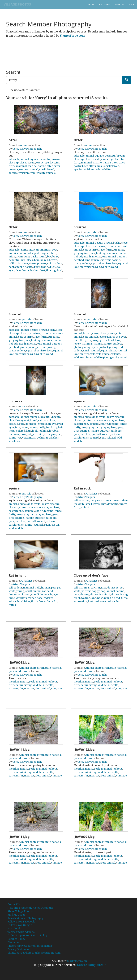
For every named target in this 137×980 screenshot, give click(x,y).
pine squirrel (93, 260)
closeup (24, 163)
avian (19, 257)
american (33, 250)
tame (12, 598)
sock (82, 501)
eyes (124, 337)
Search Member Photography (25, 918)
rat (92, 501)
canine (120, 591)
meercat (29, 689)
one (94, 598)
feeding (114, 424)
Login (90, 4)
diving (44, 267)
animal (25, 159)
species (13, 173)
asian (12, 257)
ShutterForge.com (72, 36)
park (77, 434)
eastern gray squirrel (112, 420)
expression (44, 424)
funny (123, 504)
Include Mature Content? (23, 90)
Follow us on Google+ (21, 925)
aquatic (34, 159)
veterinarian (30, 438)
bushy (117, 243)
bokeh (44, 260)
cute (33, 163)
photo (77, 347)
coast (43, 263)
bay (49, 257)
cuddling (21, 267)
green (103, 340)
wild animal (103, 354)
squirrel (96, 263)
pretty (77, 263)
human (46, 588)
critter (88, 420)
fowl (60, 270)
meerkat (14, 682)
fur (58, 163)
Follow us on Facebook (21, 922)
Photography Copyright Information (30, 946)
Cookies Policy (16, 939)
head (111, 340)
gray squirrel (108, 427)
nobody (78, 257)
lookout (52, 682)
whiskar (43, 438)
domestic (31, 424)
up (75, 504)
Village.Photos (16, 4)
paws (57, 166)
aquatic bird (49, 253)
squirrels (91, 232)
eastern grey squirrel (86, 424)
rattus (12, 605)
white (81, 504)
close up (14, 163)
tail (82, 267)
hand (50, 591)
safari (19, 685)
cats (45, 420)
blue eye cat (22, 420)
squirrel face (109, 263)
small (35, 169)
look (118, 340)
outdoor (122, 257)
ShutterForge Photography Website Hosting (34, 953)
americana (15, 253)
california (15, 263)
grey (120, 427)
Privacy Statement (19, 949)
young (20, 591)
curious (111, 246)
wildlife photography (106, 357)
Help (132, 4)
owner (32, 598)
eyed (12, 270)
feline (25, 427)
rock (32, 682)
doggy (96, 591)
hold (38, 588)
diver (36, 267)
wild (33, 173)
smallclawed (47, 169)
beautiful (45, 159)
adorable (14, 159)
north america (93, 257)
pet (29, 434)
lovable (54, 431)
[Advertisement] (69, 49)
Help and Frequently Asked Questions (30, 908)
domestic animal (100, 595)
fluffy (109, 250)
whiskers (24, 173)
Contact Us (14, 904)
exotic (40, 163)
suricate (14, 689)
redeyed (48, 598)
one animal (109, 257)
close (124, 243)
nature (42, 166)
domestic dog (120, 595)
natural (98, 344)
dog (103, 591)
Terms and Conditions (21, 932)
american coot (48, 250)
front (77, 598)
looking (101, 253)
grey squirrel (82, 253)
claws (25, 263)
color (50, 263)
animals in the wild (94, 417)
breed (34, 420)
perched (79, 260)
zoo (60, 689)
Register (104, 4)
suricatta (48, 685)
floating (51, 270)
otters (24, 145)
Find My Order (16, 915)
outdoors (116, 431)
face (52, 163)
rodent (86, 263)
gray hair (94, 427)
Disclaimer (14, 942)
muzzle (108, 598)
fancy (42, 601)
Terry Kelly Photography (27, 149)
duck (52, 267)
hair (93, 253)
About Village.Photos (20, 911)
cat (40, 420)
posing (116, 260)
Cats (23, 407)
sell (76, 501)
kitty (29, 431)
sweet (103, 601)
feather (34, 270)
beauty (99, 243)
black (30, 260)
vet (19, 438)
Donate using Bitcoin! (92, 965)
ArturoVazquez (86, 497)
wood (114, 267)
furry (12, 166)
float (42, 270)
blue (37, 260)
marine (32, 166)
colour (58, 263)
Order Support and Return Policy (27, 935)
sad (97, 601)
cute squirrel (91, 250)
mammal (21, 166)
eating (104, 424)
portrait (13, 169)
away (27, 257)
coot (11, 267)
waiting (86, 598)
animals (35, 417)
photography (90, 347)
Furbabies (91, 494)
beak (55, 257)
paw (97, 501)
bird (23, 260)
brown (56, 159)
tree (87, 354)
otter (50, 166)
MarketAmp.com (77, 961)
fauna (25, 270)
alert (23, 250)
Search (119, 4)
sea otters (25, 169)
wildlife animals (46, 173)
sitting (13, 438)
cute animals (91, 337)
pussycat (56, 434)
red (121, 347)
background (38, 257)
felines (33, 427)
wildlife (106, 169)
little (40, 595)
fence (123, 424)
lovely (77, 344)
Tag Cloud (14, 929)
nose (23, 434)
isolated (20, 431)
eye (47, 163)
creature (100, 246)
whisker (89, 267)
